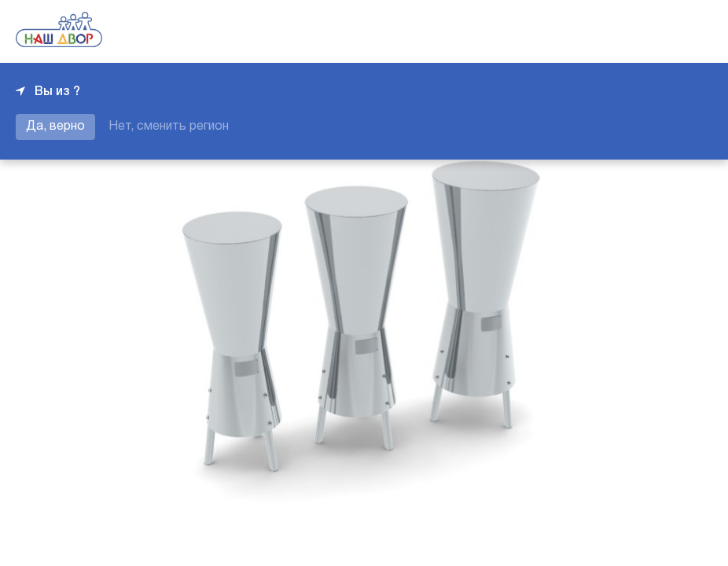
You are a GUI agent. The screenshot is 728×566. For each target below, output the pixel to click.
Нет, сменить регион (169, 127)
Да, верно (55, 127)
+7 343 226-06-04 (659, 31)
